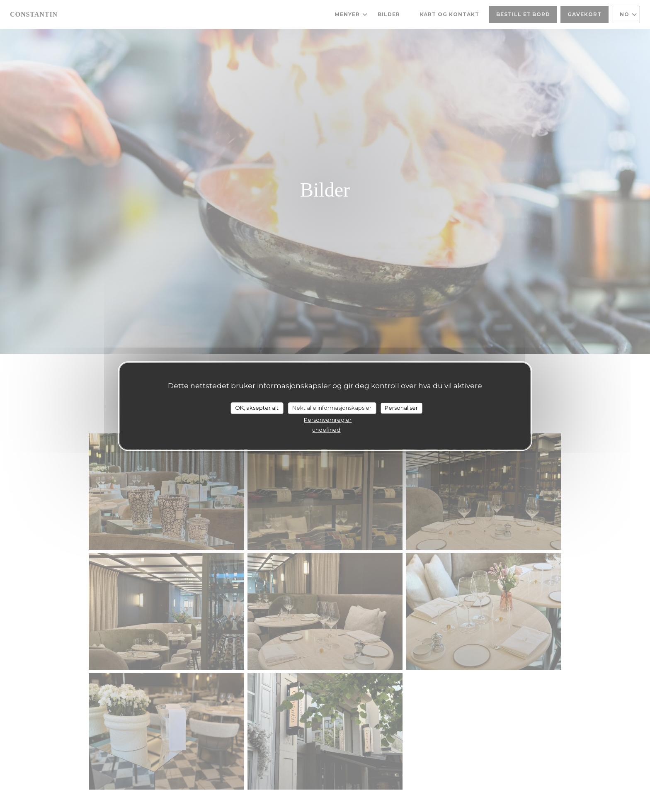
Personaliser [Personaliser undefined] (401, 408)
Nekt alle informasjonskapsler (332, 408)
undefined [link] (326, 430)
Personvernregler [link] (328, 420)
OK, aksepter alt (257, 408)
